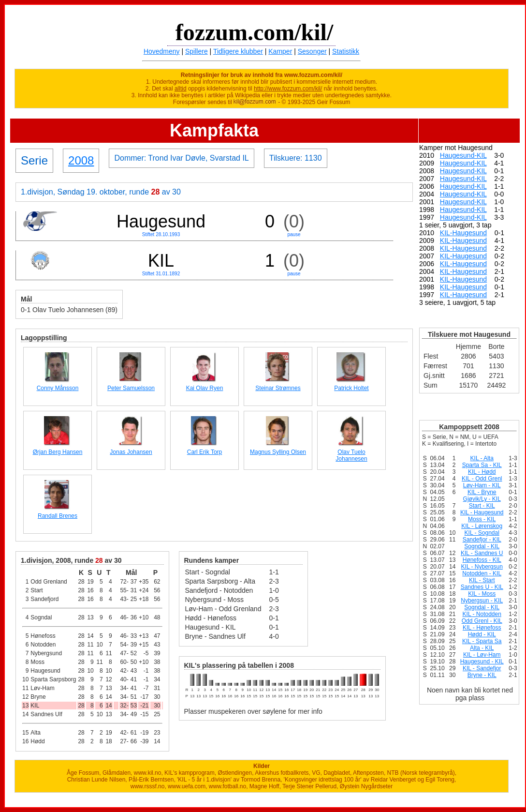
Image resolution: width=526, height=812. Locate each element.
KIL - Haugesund (482, 512)
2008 (81, 160)
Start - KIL (482, 506)
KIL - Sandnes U (482, 553)
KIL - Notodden (482, 614)
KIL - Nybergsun (482, 567)
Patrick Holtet (351, 388)
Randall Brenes (58, 516)
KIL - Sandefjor (482, 668)
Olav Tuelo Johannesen (351, 455)
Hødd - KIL (482, 634)
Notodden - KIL (482, 573)
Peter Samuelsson (131, 388)
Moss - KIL (482, 519)
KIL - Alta (482, 458)
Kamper (280, 51)
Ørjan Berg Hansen (58, 452)
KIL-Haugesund (463, 233)
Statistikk (346, 51)
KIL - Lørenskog (482, 526)
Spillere (197, 51)
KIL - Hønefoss (482, 628)
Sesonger (312, 51)
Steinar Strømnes (278, 388)
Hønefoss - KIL (482, 560)
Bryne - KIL (482, 675)
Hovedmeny (162, 51)
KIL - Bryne (482, 492)
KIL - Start (482, 580)
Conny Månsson (58, 388)
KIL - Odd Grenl (482, 479)
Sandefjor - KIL (482, 540)
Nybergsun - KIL (482, 601)
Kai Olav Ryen (205, 388)
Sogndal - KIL (482, 546)
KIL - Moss (482, 594)
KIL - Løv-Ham (482, 655)
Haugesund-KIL (463, 155)
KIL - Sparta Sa (482, 641)
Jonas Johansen (131, 452)
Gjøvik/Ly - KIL (482, 499)
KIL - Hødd (482, 472)
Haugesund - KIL (482, 662)
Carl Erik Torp (205, 452)
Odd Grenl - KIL (482, 621)
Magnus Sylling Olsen (278, 452)
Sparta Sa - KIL (482, 465)
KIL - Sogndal (482, 533)
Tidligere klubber (238, 51)
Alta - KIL (482, 648)
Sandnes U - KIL (482, 587)
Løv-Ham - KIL (482, 485)
